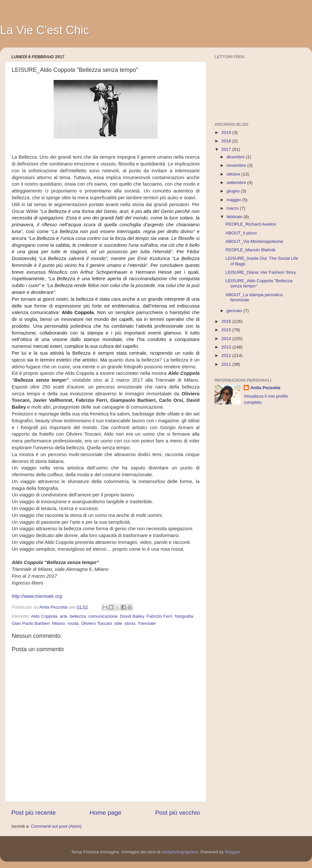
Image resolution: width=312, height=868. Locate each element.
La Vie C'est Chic (45, 30)
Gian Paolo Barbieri (31, 623)
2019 (227, 132)
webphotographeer (180, 852)
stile (118, 623)
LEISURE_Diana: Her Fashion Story (261, 272)
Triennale (147, 623)
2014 (227, 339)
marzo (233, 208)
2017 (227, 149)
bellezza (78, 616)
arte (64, 616)
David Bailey (132, 616)
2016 (227, 321)
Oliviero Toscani (96, 623)
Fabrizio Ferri (160, 616)
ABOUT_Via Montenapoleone (254, 241)
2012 (227, 355)
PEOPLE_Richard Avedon (251, 224)
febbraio (235, 217)
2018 (227, 141)
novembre (237, 165)
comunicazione (103, 616)
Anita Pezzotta (265, 388)
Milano (59, 623)
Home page (106, 813)
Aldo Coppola (44, 616)
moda (73, 623)
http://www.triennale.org (37, 596)
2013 (227, 347)
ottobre (234, 174)
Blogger (232, 852)
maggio (234, 200)
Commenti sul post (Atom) (56, 826)
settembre (237, 183)
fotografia (184, 616)
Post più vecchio (177, 813)
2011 (227, 364)
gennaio (235, 311)
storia (130, 623)
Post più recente (34, 813)
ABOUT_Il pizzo (241, 233)
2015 (227, 330)
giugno (234, 191)
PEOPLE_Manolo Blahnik (251, 250)
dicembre (236, 157)
